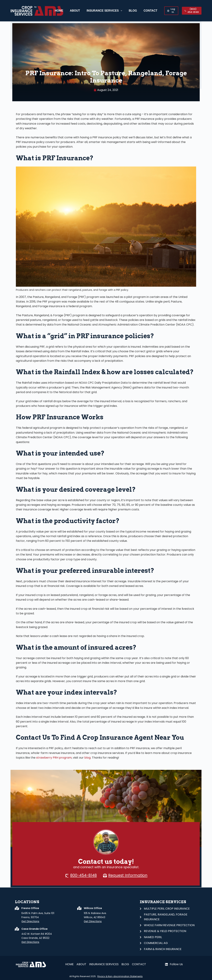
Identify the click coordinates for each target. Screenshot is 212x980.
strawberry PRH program (54, 758)
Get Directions (30, 921)
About (75, 11)
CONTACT (150, 11)
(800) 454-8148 (192, 11)
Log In (171, 11)
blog (87, 758)
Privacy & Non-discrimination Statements (120, 976)
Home (59, 11)
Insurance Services (105, 11)
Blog (133, 11)
